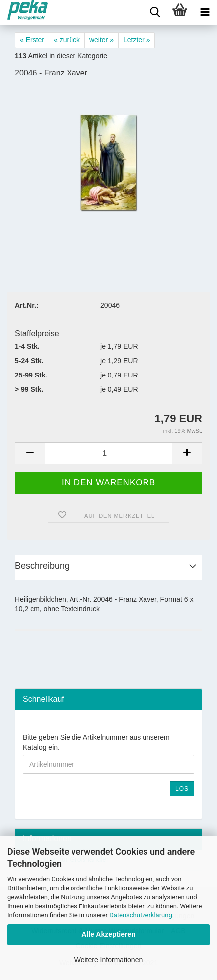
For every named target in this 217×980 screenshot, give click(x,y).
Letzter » (137, 40)
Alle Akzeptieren (108, 934)
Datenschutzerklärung (141, 915)
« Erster (32, 40)
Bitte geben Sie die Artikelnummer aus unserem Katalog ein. (96, 742)
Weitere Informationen (108, 960)
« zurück (67, 40)
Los (182, 789)
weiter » (102, 40)
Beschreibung (42, 566)
